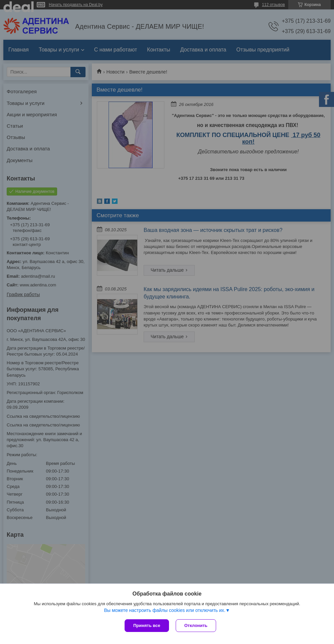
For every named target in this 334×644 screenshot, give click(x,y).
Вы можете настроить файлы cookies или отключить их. (164, 610)
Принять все (147, 625)
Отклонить (196, 625)
